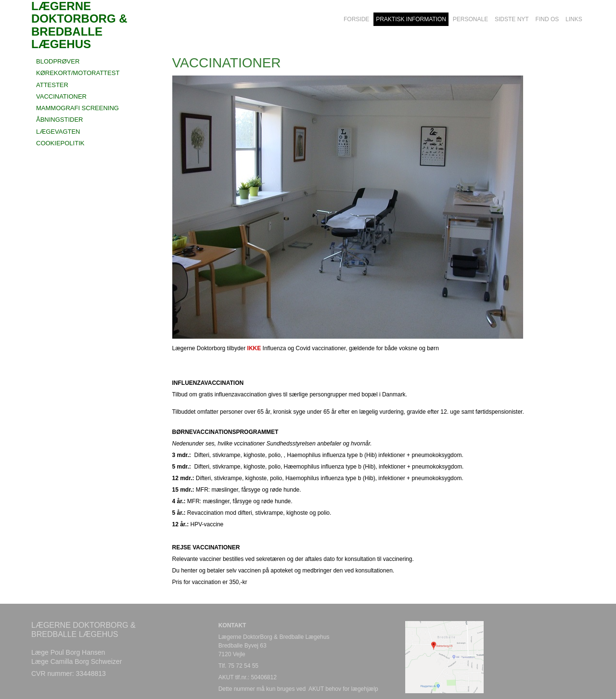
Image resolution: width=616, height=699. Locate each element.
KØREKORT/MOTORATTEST (78, 73)
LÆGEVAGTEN (58, 132)
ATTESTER (52, 85)
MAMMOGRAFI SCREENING (77, 108)
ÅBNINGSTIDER (60, 120)
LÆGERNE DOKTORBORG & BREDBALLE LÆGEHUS (79, 19)
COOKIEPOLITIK (60, 143)
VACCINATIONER (61, 96)
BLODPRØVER (58, 61)
